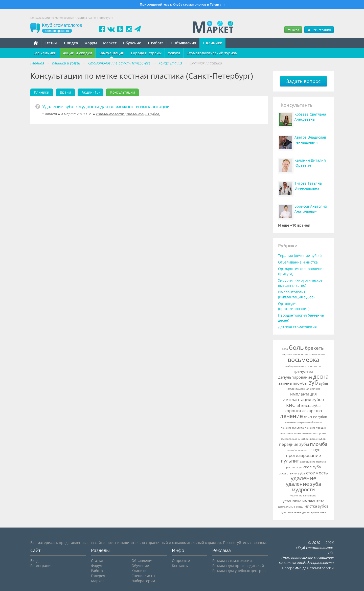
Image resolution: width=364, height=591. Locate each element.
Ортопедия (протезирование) (294, 306)
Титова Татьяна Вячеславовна (308, 186)
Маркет (110, 43)
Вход (293, 30)
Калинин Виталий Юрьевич (310, 163)
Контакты (180, 566)
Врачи (65, 92)
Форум (91, 43)
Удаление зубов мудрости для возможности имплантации (106, 106)
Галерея (98, 576)
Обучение (132, 43)
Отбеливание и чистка (298, 262)
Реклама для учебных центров (239, 571)
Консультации (112, 53)
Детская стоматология (297, 327)
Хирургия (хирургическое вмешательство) (300, 283)
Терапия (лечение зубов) (300, 256)
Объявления (184, 43)
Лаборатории (143, 581)
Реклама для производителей (238, 566)
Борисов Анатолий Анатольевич (311, 209)
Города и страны (146, 53)
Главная (37, 63)
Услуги (174, 53)
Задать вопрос (303, 81)
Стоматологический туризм (212, 53)
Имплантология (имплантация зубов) (128, 114)
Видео (71, 43)
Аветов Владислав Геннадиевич (310, 140)
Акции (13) (91, 92)
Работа (156, 43)
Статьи (51, 43)
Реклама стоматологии (232, 561)
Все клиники (45, 53)
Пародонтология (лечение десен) (301, 318)
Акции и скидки (78, 53)
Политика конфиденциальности (306, 563)
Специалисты (143, 576)
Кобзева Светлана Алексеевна (310, 117)
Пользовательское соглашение (308, 558)
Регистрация (319, 30)
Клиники (213, 43)
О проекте (181, 561)
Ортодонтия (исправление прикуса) (301, 271)
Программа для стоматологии (308, 568)
